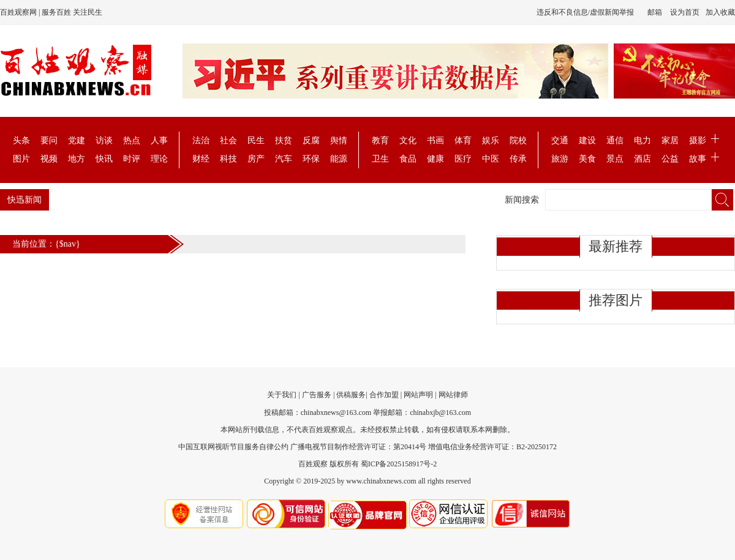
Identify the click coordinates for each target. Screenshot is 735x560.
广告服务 (317, 395)
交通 (560, 140)
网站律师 (453, 395)
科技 (228, 159)
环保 (311, 159)
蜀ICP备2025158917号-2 (399, 464)
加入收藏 (720, 12)
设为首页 (685, 12)
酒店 (643, 159)
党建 (77, 140)
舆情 (339, 140)
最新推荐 (616, 246)
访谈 (104, 140)
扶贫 (284, 140)
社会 (228, 140)
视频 (49, 159)
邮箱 (655, 12)
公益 (670, 159)
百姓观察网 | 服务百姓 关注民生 (51, 12)
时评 (132, 159)
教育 (380, 140)
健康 (435, 159)
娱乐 (491, 140)
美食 (587, 159)
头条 (21, 140)
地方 (77, 159)
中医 (491, 159)
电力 (643, 140)
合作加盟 (384, 395)
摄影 (698, 140)
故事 (698, 159)
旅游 (560, 159)
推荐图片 (616, 300)
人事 (159, 140)
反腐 (311, 140)
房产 (256, 159)
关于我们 (282, 395)
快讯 (104, 159)
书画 (435, 140)
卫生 (380, 159)
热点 (132, 140)
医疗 (463, 159)
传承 (518, 159)
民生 (256, 140)
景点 (615, 159)
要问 (49, 140)
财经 (201, 159)
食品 (408, 159)
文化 (408, 140)
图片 (21, 159)
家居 (670, 140)
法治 (201, 140)
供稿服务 (351, 395)
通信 (615, 140)
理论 (159, 159)
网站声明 (418, 395)
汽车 (284, 159)
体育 (463, 140)
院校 (518, 140)
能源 (339, 159)
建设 (587, 140)
